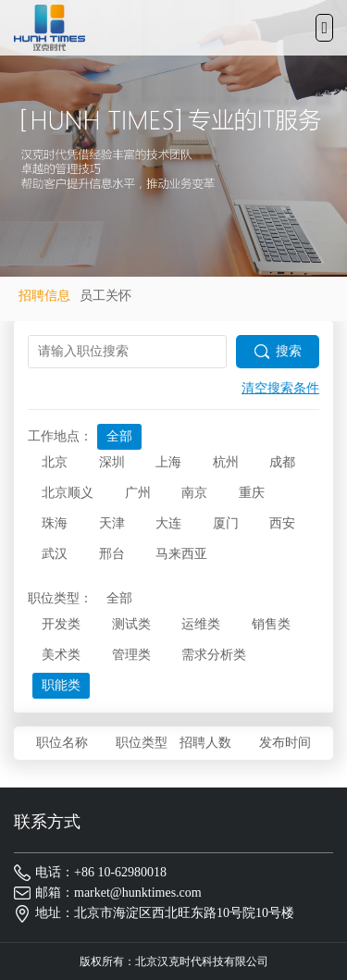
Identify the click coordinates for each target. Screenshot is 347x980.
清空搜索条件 (280, 388)
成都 (282, 462)
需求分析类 (214, 655)
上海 (168, 462)
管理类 (131, 655)
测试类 (131, 624)
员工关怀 (105, 296)
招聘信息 (44, 296)
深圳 (112, 462)
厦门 (226, 523)
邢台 (112, 554)
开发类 (61, 624)
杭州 (226, 462)
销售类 (271, 624)
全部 (119, 436)
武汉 (55, 554)
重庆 (252, 493)
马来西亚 (181, 554)
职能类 (61, 685)
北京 (55, 462)
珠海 (55, 523)
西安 (282, 523)
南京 (194, 493)
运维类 (201, 624)
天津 (112, 523)
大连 (168, 523)
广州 (138, 493)
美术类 (61, 655)
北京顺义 (68, 493)
